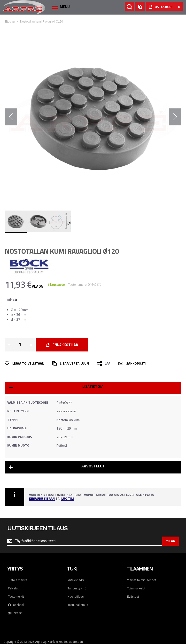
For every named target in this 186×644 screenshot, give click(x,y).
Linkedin (15, 613)
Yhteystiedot (76, 580)
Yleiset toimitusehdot (142, 580)
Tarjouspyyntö (77, 588)
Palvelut (13, 588)
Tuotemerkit (16, 597)
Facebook (16, 605)
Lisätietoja (93, 386)
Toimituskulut (136, 588)
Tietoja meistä (18, 580)
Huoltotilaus (76, 597)
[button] (11, 117)
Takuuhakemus (78, 605)
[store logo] (24, 7)
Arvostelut (93, 466)
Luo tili (68, 499)
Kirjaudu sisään (42, 499)
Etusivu (10, 22)
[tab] (93, 388)
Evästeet (133, 597)
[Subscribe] (170, 541)
